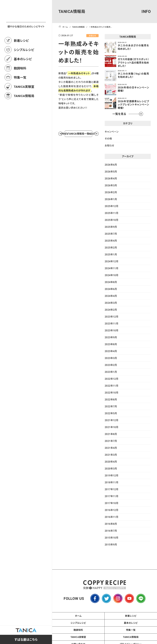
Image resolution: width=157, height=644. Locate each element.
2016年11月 (112, 517)
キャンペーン (112, 132)
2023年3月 (111, 358)
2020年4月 (111, 462)
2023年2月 (111, 365)
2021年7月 (111, 441)
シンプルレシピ (24, 63)
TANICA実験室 (24, 100)
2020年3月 (111, 468)
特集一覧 (20, 91)
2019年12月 (112, 475)
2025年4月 (111, 241)
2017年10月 (112, 503)
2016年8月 (111, 524)
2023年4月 (111, 351)
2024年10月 (112, 275)
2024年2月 (111, 310)
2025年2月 (111, 247)
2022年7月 (111, 406)
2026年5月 (111, 172)
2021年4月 (111, 448)
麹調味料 (20, 82)
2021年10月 (112, 427)
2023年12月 (112, 317)
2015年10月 (112, 538)
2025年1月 (111, 254)
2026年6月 (111, 165)
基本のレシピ (23, 72)
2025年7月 (111, 234)
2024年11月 (112, 268)
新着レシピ (21, 54)
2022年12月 (112, 379)
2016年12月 (112, 510)
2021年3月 (111, 455)
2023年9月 (111, 337)
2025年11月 (112, 213)
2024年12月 (112, 261)
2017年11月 (112, 496)
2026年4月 (111, 178)
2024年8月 (111, 282)
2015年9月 (111, 544)
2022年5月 (111, 413)
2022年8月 (111, 399)
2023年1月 (111, 372)
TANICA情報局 (24, 109)
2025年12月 (112, 206)
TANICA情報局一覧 (78, 145)
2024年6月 (111, 289)
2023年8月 (111, 344)
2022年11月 (112, 386)
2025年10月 (112, 220)
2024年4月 (111, 296)
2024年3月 (111, 303)
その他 (108, 139)
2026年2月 (111, 192)
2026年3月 (111, 185)
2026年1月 (111, 199)
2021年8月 (111, 434)
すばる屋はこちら (26, 639)
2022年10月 (112, 393)
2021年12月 (112, 420)
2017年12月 (112, 489)
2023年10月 (112, 330)
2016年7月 (111, 531)
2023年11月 (112, 323)
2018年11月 (112, 482)
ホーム (78, 616)
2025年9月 (111, 227)
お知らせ (109, 145)
